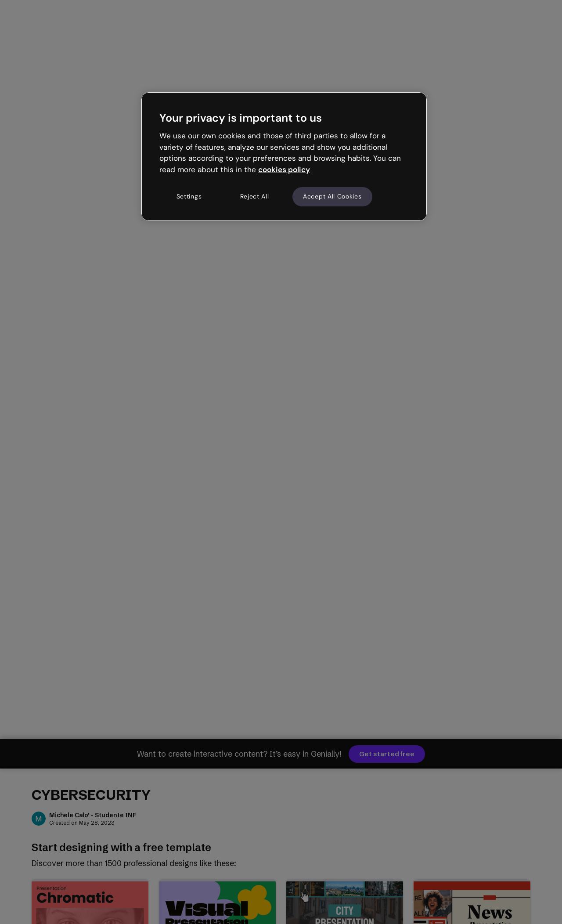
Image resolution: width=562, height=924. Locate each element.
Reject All (255, 196)
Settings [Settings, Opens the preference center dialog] (189, 196)
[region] (284, 156)
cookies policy (284, 170)
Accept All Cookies (332, 196)
